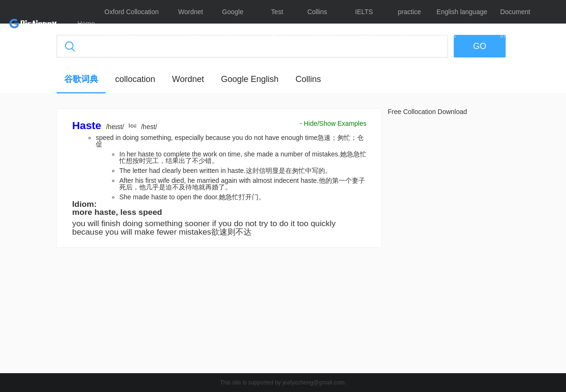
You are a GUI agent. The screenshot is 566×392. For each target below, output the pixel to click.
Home (86, 24)
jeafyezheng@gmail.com (314, 383)
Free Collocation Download (427, 112)
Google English (250, 79)
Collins (308, 79)
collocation (135, 79)
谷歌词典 (81, 79)
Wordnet (188, 79)
